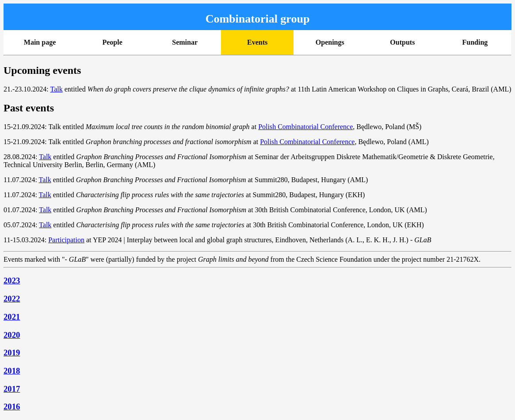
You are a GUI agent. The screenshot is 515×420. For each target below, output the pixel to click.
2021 (12, 317)
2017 (12, 389)
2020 (12, 335)
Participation (66, 240)
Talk (56, 89)
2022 (12, 299)
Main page (40, 42)
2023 (12, 281)
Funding (475, 42)
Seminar (185, 42)
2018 (12, 371)
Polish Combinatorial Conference (305, 127)
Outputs (402, 42)
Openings (330, 42)
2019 (12, 353)
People (112, 42)
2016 (12, 407)
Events (257, 42)
